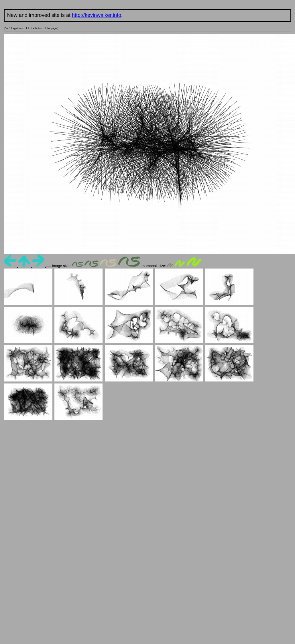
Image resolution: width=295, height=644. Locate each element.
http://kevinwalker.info (97, 15)
